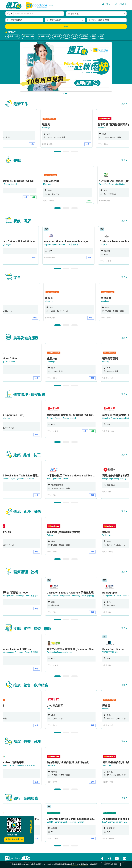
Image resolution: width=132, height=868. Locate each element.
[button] (10, 14)
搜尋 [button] (66, 26)
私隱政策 (75, 864)
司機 (94, 36)
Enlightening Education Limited (60, 652)
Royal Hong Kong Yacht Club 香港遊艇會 (64, 245)
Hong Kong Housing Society (115, 478)
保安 (102, 36)
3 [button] (75, 151)
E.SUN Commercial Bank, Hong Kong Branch (66, 821)
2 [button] (66, 151)
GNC (49, 708)
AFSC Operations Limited (58, 478)
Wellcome (107, 128)
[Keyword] (39, 14)
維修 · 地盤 (44, 37)
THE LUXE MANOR (111, 652)
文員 (67, 36)
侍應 (57, 37)
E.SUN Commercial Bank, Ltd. (115, 821)
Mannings (51, 128)
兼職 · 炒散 (13, 37)
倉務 (75, 36)
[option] (72, 128)
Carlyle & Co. (108, 245)
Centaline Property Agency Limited (62, 418)
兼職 (37, 197)
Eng (51, 5)
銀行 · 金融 (28, 37)
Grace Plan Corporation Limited (116, 184)
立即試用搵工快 (14, 839)
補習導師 (84, 36)
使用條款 (84, 864)
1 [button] (57, 151)
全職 (37, 144)
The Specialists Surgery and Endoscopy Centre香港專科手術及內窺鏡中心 (79, 595)
